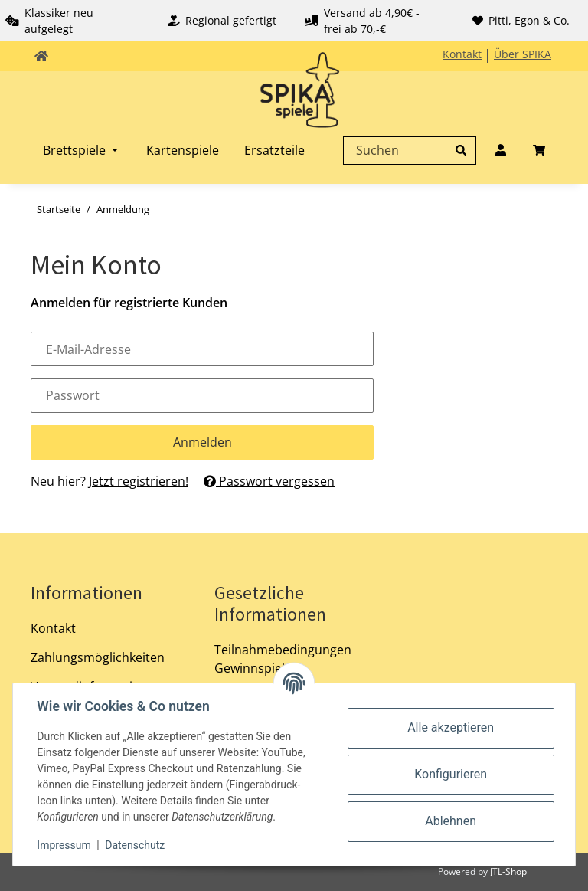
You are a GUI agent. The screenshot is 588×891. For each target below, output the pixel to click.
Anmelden (203, 442)
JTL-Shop (508, 871)
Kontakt (462, 54)
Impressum (64, 845)
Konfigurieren (451, 774)
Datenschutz (136, 845)
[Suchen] (406, 150)
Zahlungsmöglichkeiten (98, 657)
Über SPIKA (523, 54)
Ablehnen (451, 821)
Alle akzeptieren (451, 727)
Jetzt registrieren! (139, 481)
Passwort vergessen (269, 481)
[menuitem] (82, 150)
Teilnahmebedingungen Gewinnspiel (283, 659)
